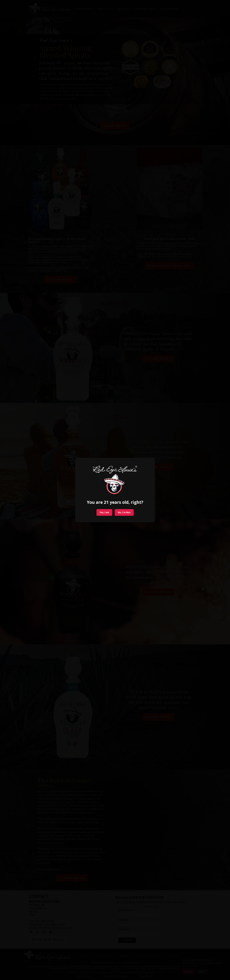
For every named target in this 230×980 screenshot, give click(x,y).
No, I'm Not (124, 512)
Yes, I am (104, 512)
